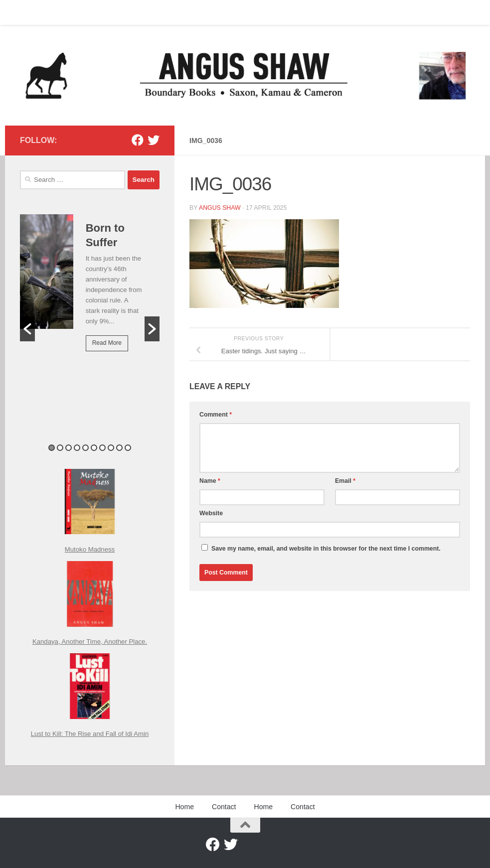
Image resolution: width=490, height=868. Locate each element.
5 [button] (85, 448)
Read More (107, 343)
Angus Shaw (220, 208)
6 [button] (94, 448)
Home (21, 12)
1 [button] (52, 448)
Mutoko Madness (90, 549)
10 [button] (128, 448)
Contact (57, 12)
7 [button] (102, 448)
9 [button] (119, 448)
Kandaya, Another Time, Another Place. (90, 642)
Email (345, 481)
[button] (27, 329)
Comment (216, 415)
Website (211, 513)
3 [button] (69, 448)
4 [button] (77, 448)
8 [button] (111, 448)
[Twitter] (154, 140)
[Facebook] (138, 140)
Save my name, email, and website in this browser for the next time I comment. (326, 549)
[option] (90, 290)
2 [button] (60, 448)
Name (210, 481)
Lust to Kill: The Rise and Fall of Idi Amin (90, 734)
